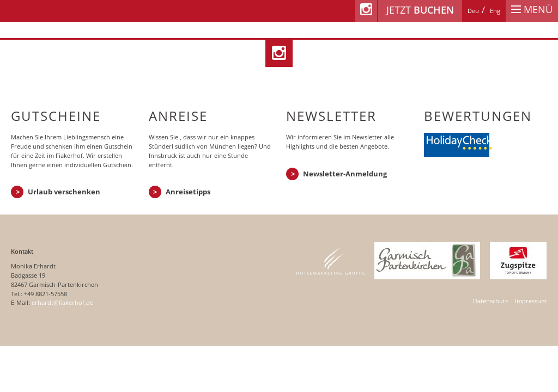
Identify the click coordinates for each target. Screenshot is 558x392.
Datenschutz (490, 301)
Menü (532, 9)
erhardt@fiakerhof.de (62, 302)
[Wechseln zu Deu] (473, 11)
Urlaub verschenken (64, 192)
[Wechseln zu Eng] (495, 11)
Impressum (531, 301)
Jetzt (420, 10)
